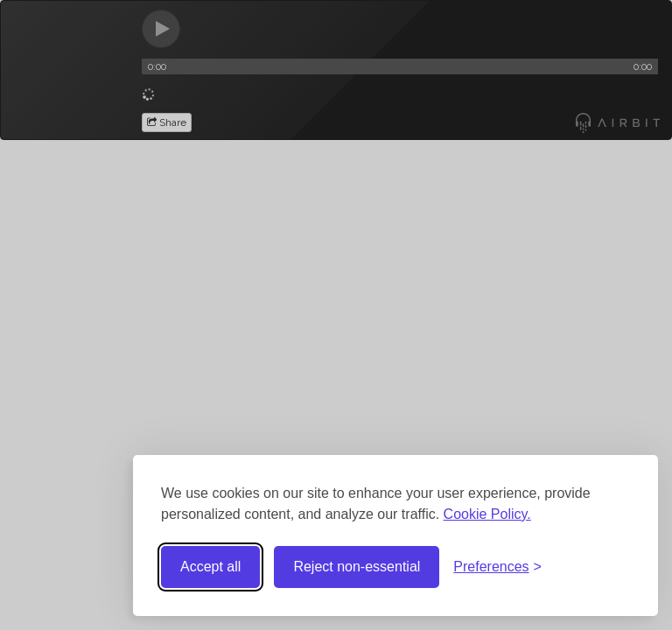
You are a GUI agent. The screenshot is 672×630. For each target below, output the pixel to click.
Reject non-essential (357, 567)
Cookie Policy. (487, 514)
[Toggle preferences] (497, 567)
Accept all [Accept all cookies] (210, 567)
